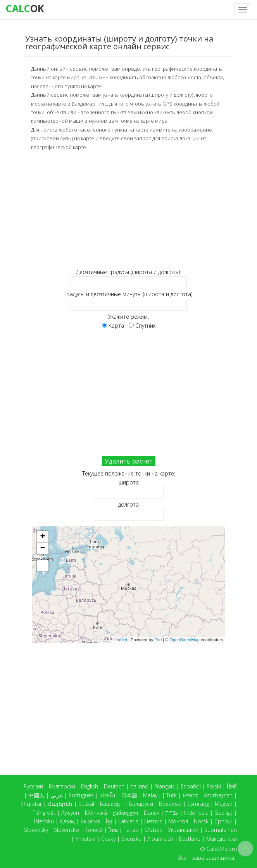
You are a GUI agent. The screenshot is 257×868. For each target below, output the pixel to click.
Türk (172, 795)
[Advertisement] (128, 209)
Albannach (160, 839)
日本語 (129, 795)
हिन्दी (232, 786)
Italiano (139, 786)
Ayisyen (70, 813)
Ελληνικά (96, 813)
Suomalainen (221, 830)
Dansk (152, 813)
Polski (214, 786)
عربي (57, 795)
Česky (108, 839)
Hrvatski (85, 839)
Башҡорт (112, 804)
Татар (131, 830)
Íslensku (44, 821)
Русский (33, 786)
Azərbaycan (218, 795)
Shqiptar (31, 804)
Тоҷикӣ (94, 830)
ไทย (113, 830)
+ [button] (42, 536)
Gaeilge (223, 813)
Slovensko (66, 830)
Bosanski (170, 804)
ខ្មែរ (109, 821)
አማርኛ (190, 795)
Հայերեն (60, 804)
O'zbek (153, 830)
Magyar (224, 804)
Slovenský (36, 830)
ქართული (125, 813)
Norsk (201, 821)
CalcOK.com (222, 849)
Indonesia (196, 813)
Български (62, 786)
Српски (223, 821)
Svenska (131, 839)
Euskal (86, 804)
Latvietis (128, 821)
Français (165, 786)
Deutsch (114, 786)
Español (191, 786)
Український (183, 830)
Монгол (178, 821)
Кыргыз (90, 821)
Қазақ (67, 821)
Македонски (222, 839)
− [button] (42, 548)
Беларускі (141, 804)
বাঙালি (107, 795)
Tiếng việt (44, 813)
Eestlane (190, 839)
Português (81, 795)
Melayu (152, 795)
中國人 (36, 795)
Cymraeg (198, 804)
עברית (172, 813)
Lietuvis (153, 821)
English (90, 786)
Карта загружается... (131, 584)
